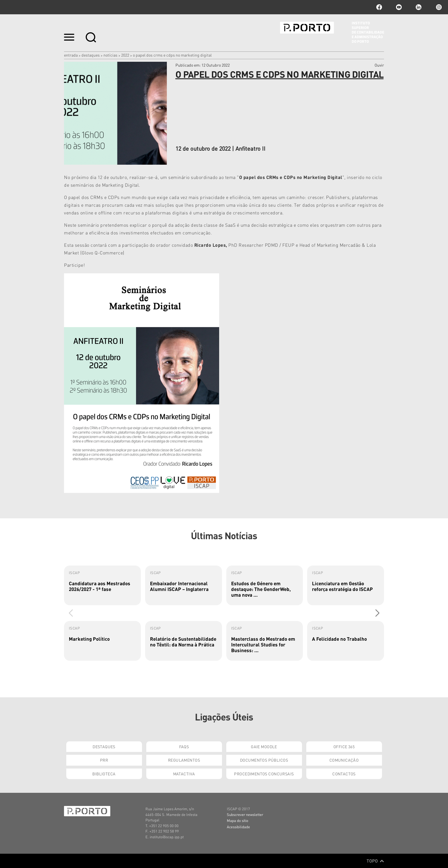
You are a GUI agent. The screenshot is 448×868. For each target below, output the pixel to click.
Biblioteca (104, 774)
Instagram (438, 7)
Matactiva (184, 774)
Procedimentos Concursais (264, 774)
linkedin (419, 7)
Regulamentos (184, 760)
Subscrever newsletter (245, 814)
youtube (399, 7)
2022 (125, 55)
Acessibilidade (238, 827)
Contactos (344, 774)
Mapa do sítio (238, 820)
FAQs (184, 746)
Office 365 (344, 746)
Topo (375, 861)
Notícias (110, 55)
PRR (104, 760)
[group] (102, 585)
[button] (377, 613)
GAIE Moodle (264, 746)
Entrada (71, 55)
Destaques (91, 55)
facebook (379, 7)
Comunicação (344, 760)
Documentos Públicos (264, 760)
